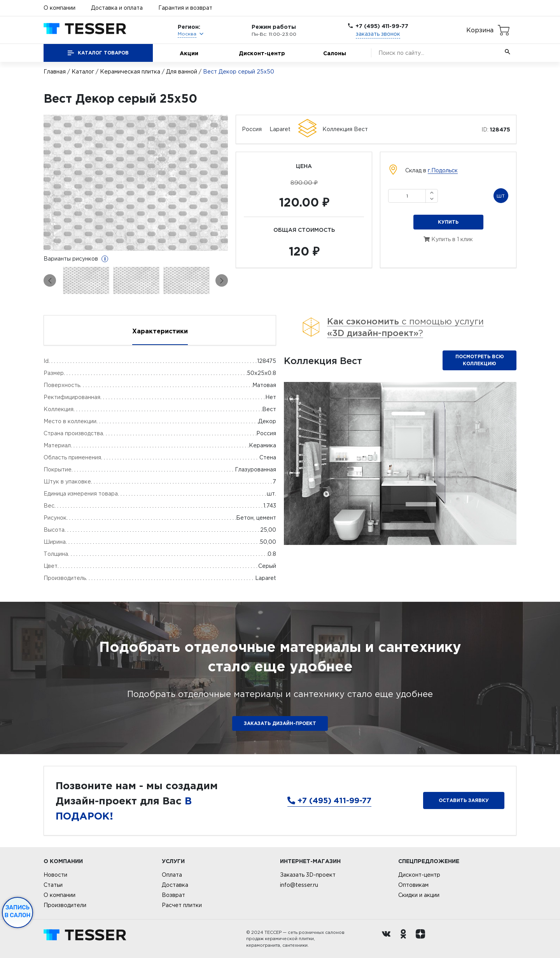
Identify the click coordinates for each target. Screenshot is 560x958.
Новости (55, 875)
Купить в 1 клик (448, 239)
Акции (189, 53)
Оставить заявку (464, 800)
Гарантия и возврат (185, 8)
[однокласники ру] (405, 939)
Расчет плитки (182, 905)
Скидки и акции (419, 895)
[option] (136, 183)
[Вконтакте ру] (388, 939)
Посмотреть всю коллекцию (480, 360)
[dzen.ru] (422, 939)
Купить (448, 222)
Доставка (175, 885)
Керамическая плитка (130, 72)
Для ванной (182, 72)
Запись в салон (18, 911)
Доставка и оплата (117, 8)
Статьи (53, 885)
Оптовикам (413, 885)
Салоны (335, 53)
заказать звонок (378, 34)
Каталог (83, 72)
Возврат (173, 895)
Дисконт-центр (262, 53)
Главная (55, 72)
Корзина (480, 30)
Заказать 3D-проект (308, 875)
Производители (65, 905)
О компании (59, 8)
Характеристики (160, 331)
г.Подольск (443, 170)
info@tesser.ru (299, 885)
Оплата (172, 875)
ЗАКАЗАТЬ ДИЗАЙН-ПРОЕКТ (280, 723)
